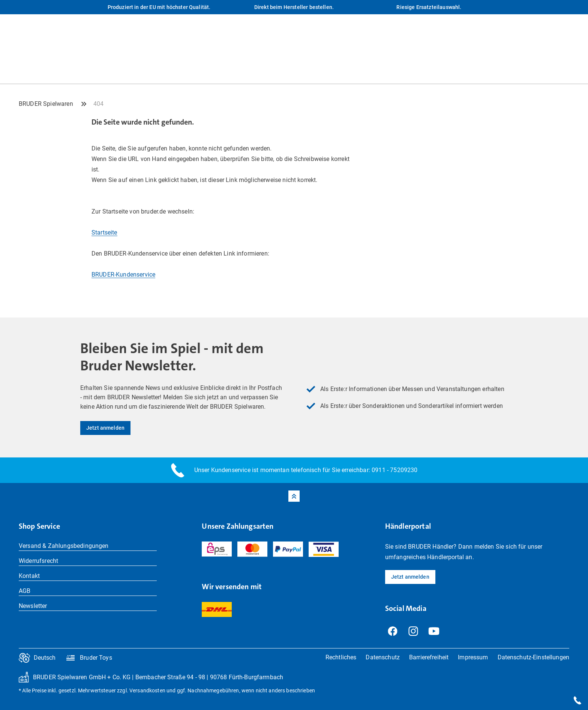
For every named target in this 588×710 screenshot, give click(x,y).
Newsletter (33, 606)
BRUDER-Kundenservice (123, 275)
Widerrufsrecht (38, 561)
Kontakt (29, 576)
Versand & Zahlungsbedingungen (64, 546)
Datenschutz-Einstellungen (534, 657)
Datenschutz (383, 657)
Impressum (473, 657)
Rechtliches (341, 657)
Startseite (104, 232)
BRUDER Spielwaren (46, 104)
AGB (25, 591)
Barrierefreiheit (429, 657)
